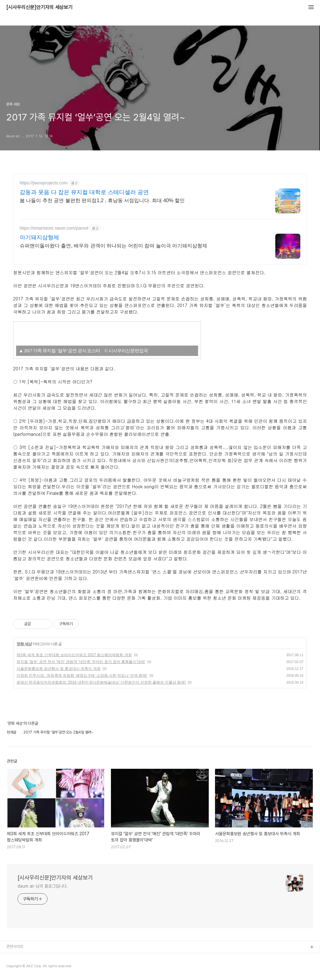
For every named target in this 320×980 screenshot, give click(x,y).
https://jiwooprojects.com (44, 183)
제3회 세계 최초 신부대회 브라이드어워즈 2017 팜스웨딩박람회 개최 (74, 655)
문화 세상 (24, 644)
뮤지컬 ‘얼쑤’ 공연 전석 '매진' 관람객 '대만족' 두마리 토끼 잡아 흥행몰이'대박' (81, 662)
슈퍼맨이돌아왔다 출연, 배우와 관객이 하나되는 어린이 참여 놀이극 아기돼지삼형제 (113, 246)
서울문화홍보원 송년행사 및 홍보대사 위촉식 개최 (59, 669)
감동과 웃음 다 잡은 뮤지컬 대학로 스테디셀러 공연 (84, 192)
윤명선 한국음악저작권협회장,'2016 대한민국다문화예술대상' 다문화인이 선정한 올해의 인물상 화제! (101, 682)
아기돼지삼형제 (39, 237)
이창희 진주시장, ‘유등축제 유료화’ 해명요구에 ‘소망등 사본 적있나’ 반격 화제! (82, 675)
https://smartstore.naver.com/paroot (54, 228)
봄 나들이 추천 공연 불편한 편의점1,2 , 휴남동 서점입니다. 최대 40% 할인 (102, 200)
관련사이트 (15, 946)
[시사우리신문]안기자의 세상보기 (39, 7)
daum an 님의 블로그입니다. (43, 886)
